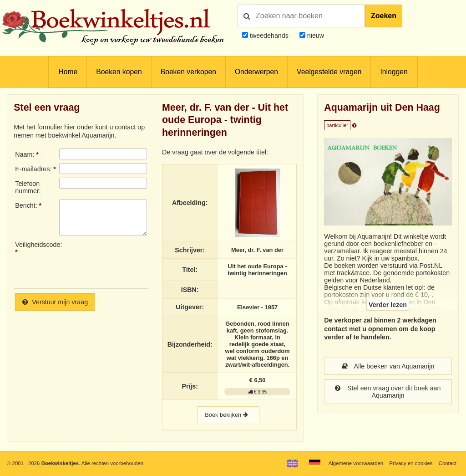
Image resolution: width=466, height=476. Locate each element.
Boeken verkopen (188, 72)
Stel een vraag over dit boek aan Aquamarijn (388, 392)
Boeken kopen (119, 72)
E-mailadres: (33, 169)
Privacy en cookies (411, 463)
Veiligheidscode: (37, 245)
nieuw (315, 36)
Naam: (25, 154)
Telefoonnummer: (28, 187)
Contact (448, 463)
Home (68, 72)
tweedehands (269, 36)
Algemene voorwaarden (356, 463)
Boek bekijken (228, 415)
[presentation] (135, 261)
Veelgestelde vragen (329, 72)
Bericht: (26, 205)
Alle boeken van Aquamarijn (388, 366)
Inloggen (394, 72)
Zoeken (384, 16)
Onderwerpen (256, 72)
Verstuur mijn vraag (55, 302)
